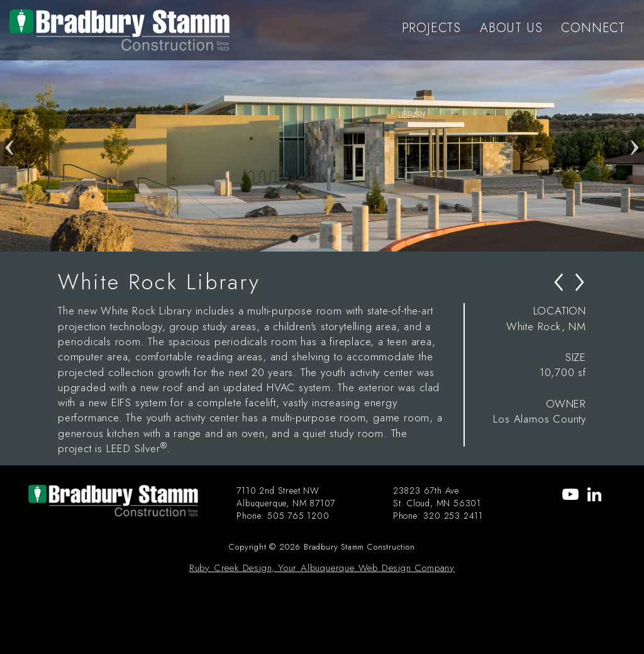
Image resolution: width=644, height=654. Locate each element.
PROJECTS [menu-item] (431, 28)
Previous (9, 126)
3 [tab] (331, 239)
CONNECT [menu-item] (593, 28)
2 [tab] (313, 239)
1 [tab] (294, 239)
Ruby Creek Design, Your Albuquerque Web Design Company (322, 568)
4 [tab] (350, 239)
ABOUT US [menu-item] (511, 28)
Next (635, 126)
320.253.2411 (453, 516)
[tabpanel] (322, 126)
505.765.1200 (298, 516)
